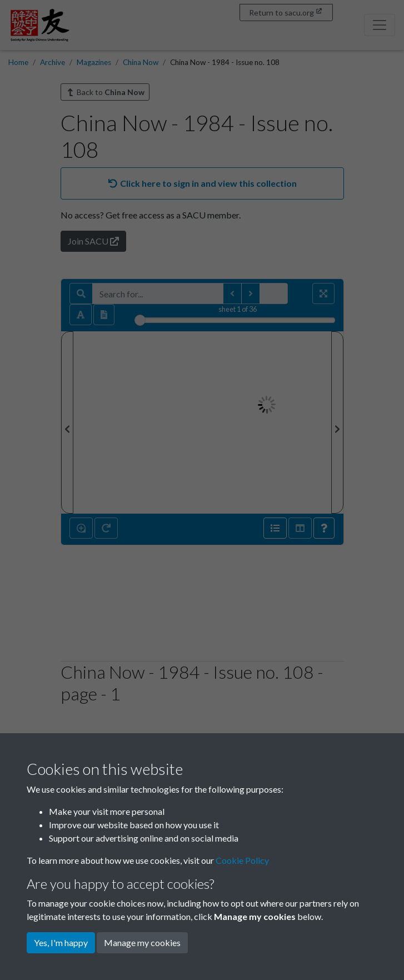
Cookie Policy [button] (242, 860)
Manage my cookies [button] (142, 942)
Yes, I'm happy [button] (61, 942)
